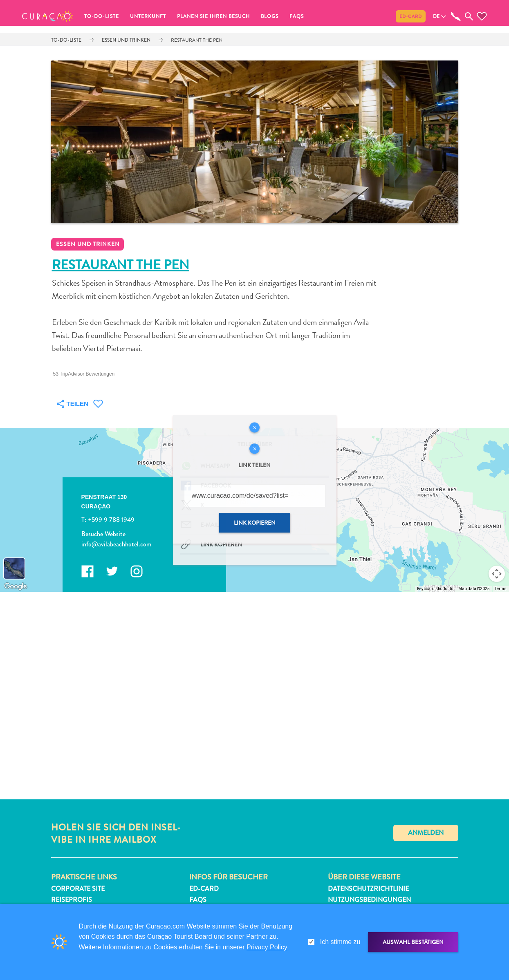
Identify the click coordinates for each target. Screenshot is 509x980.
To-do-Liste (102, 16)
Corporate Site (78, 889)
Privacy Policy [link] (267, 947)
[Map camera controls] (497, 574)
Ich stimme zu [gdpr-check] (340, 942)
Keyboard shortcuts (435, 589)
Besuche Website (103, 534)
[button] (48, 16)
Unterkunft (148, 16)
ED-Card (411, 16)
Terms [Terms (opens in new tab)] (501, 589)
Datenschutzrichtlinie (368, 889)
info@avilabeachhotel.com (116, 544)
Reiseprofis (72, 900)
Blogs (270, 16)
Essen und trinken (126, 40)
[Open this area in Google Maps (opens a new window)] (16, 586)
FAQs (297, 16)
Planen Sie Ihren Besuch (213, 16)
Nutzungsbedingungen (369, 900)
